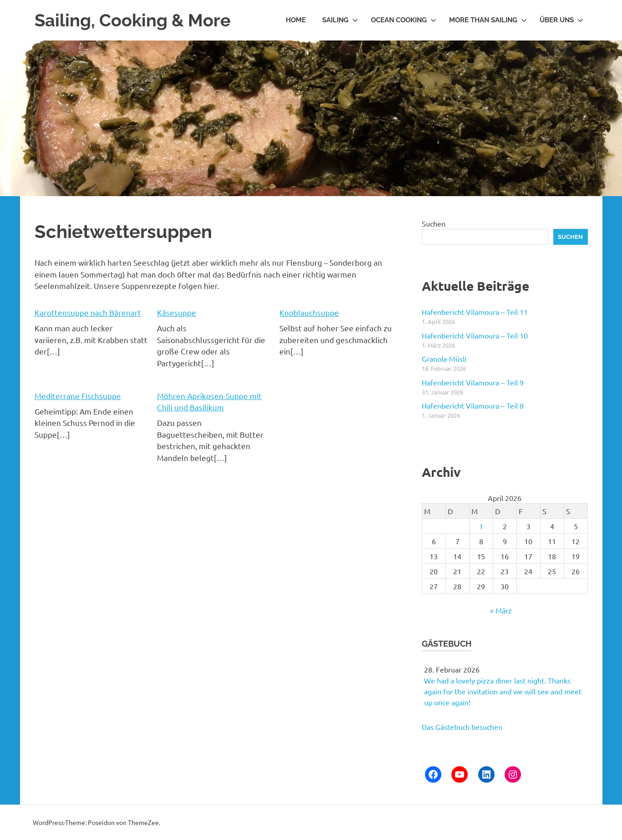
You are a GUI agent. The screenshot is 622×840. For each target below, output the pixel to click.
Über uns (561, 20)
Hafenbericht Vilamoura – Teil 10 (475, 335)
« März (501, 610)
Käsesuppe (177, 312)
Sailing (340, 20)
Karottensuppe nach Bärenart (88, 312)
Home (296, 20)
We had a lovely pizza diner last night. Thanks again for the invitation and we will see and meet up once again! (503, 691)
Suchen (434, 223)
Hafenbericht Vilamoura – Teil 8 (473, 405)
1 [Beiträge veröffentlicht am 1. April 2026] (481, 526)
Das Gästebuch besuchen (462, 727)
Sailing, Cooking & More (133, 20)
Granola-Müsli (444, 359)
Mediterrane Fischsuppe (78, 396)
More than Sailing (488, 20)
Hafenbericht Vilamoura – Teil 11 (475, 312)
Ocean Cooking (404, 20)
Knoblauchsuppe (309, 312)
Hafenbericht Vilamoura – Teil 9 (473, 382)
